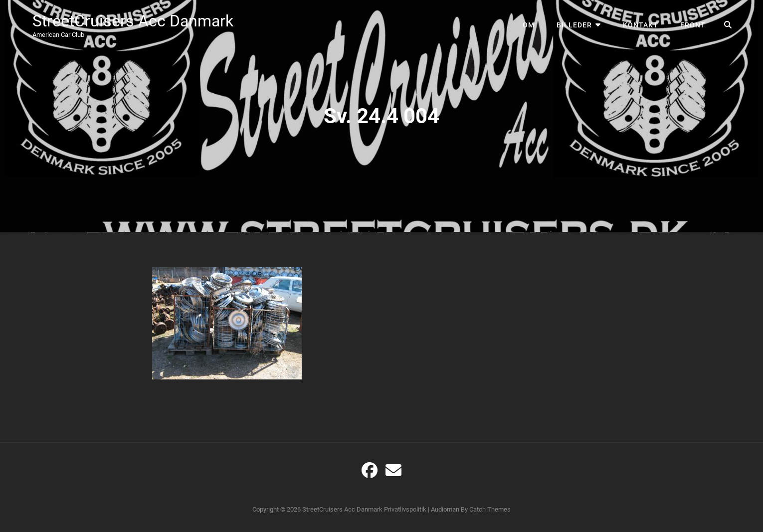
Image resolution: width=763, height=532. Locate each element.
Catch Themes (490, 509)
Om (529, 25)
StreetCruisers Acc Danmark (133, 21)
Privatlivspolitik (405, 509)
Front (693, 25)
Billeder (574, 25)
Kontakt (641, 25)
